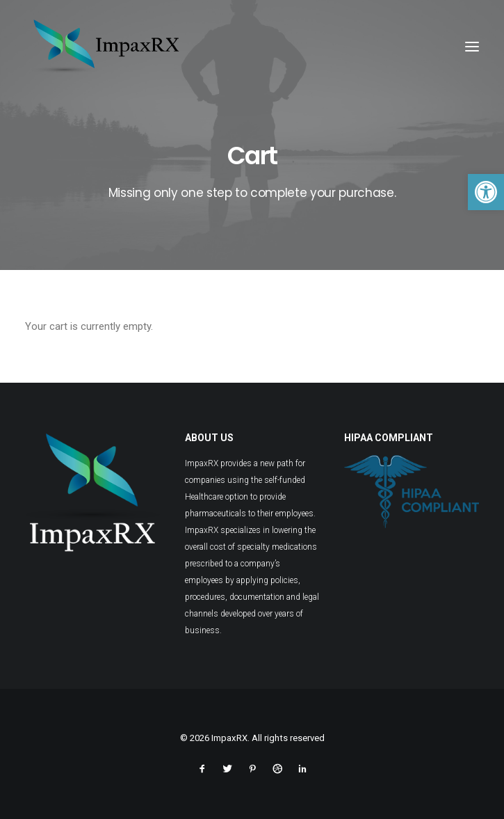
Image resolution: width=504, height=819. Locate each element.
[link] (486, 192)
